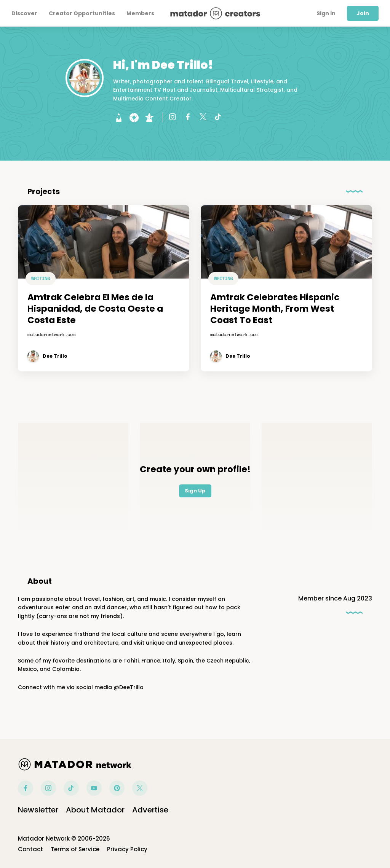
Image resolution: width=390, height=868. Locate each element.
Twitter (140, 788)
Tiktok (71, 788)
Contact (30, 849)
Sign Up (195, 491)
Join (363, 13)
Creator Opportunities (82, 13)
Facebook (26, 788)
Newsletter (38, 810)
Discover (24, 13)
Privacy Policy (127, 849)
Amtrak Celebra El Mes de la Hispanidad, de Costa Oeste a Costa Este (95, 309)
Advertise (150, 810)
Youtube (94, 788)
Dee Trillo (55, 356)
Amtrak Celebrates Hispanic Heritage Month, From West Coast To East (275, 309)
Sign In (326, 13)
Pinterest (117, 788)
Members (140, 13)
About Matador (95, 810)
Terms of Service (75, 849)
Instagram (48, 788)
